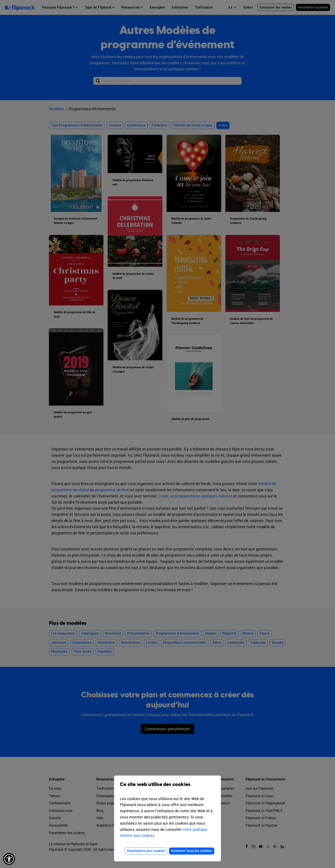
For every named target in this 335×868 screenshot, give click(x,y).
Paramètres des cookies (146, 851)
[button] (9, 859)
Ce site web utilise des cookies (167, 788)
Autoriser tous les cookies (192, 851)
